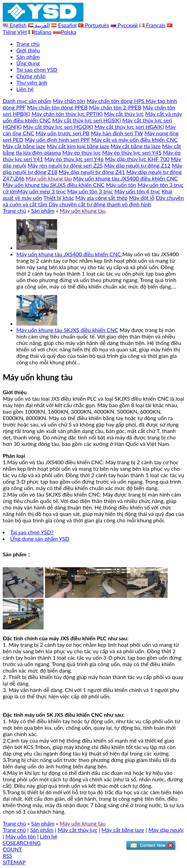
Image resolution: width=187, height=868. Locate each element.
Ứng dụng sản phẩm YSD (40, 539)
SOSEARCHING (22, 843)
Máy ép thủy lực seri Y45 (132, 152)
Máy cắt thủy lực (124, 114)
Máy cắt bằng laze (24, 146)
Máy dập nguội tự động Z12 (137, 165)
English (17, 25)
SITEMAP (14, 862)
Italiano (43, 32)
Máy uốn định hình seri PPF (57, 140)
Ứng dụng (28, 63)
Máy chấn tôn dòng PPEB (57, 107)
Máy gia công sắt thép (101, 198)
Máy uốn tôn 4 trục (137, 191)
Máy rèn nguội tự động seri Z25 (65, 165)
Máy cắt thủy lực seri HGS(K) (87, 120)
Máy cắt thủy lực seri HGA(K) (129, 127)
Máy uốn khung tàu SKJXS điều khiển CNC (54, 185)
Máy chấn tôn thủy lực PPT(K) (67, 114)
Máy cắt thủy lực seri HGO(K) (58, 127)
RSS (7, 856)
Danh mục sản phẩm (27, 101)
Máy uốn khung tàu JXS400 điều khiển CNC (126, 178)
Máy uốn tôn (121, 185)
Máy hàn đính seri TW (117, 133)
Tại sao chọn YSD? (32, 532)
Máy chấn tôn (69, 101)
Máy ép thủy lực (82, 152)
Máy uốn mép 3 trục (42, 191)
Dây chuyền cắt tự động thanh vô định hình (100, 204)
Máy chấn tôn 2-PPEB (115, 107)
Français (155, 25)
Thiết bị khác (59, 198)
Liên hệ (25, 89)
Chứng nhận (31, 76)
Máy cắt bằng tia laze (136, 146)
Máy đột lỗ (142, 198)
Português (96, 25)
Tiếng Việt (15, 32)
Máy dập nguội (166, 830)
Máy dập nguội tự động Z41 (92, 172)
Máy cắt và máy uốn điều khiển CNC (135, 140)
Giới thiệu (28, 50)
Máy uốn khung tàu (49, 178)
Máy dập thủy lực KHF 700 (137, 159)
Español (67, 25)
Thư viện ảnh (32, 82)
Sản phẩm (28, 57)
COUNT (12, 849)
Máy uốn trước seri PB (63, 133)
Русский (127, 25)
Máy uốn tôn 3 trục (90, 191)
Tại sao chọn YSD (37, 70)
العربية (42, 25)
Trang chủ (28, 44)
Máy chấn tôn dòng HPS (116, 101)
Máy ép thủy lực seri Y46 (74, 159)
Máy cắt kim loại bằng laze (78, 146)
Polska (69, 32)
